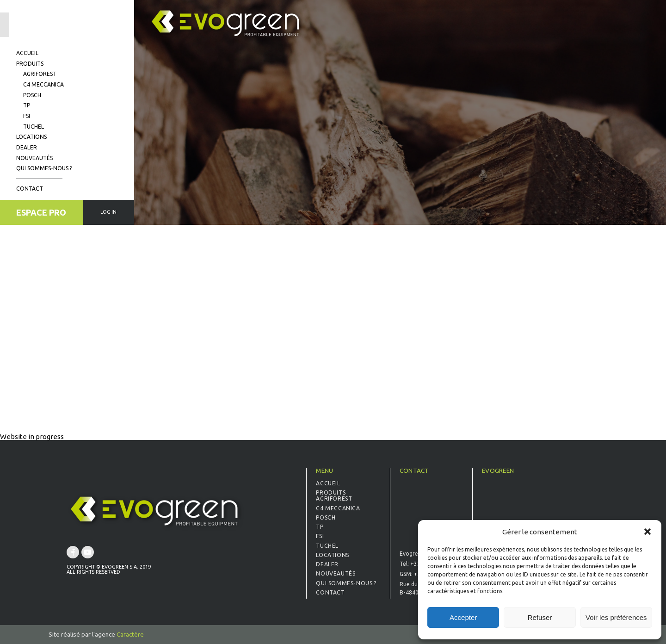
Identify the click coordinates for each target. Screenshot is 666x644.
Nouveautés (34, 158)
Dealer (27, 147)
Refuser (540, 617)
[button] (647, 532)
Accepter (463, 617)
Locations (31, 137)
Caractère (130, 634)
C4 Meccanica (43, 84)
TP (27, 105)
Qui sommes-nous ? (44, 168)
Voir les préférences (616, 617)
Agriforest (40, 74)
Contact (30, 189)
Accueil (27, 53)
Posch (32, 95)
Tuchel (34, 127)
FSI (27, 116)
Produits (30, 64)
